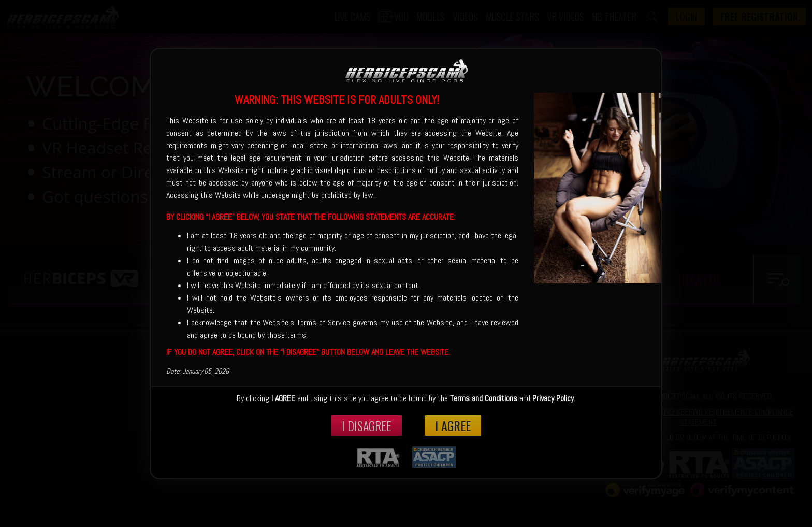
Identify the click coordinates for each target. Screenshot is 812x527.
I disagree (367, 425)
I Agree (453, 425)
